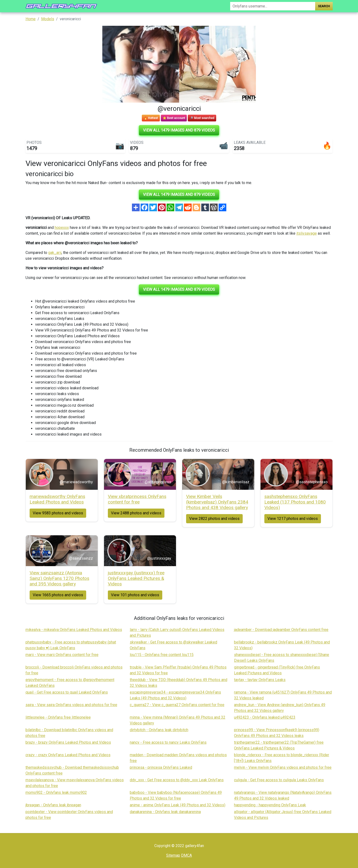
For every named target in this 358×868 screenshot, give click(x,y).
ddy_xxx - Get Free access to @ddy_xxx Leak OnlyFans (177, 780)
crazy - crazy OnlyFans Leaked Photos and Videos (68, 755)
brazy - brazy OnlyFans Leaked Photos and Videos (68, 742)
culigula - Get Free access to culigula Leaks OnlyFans (279, 780)
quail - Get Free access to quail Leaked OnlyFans (67, 692)
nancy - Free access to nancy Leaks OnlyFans (168, 742)
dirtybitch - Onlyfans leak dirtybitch (159, 730)
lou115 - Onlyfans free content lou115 (162, 655)
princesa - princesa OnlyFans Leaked (161, 767)
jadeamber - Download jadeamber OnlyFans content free (281, 630)
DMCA (186, 855)
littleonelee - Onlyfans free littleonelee (58, 717)
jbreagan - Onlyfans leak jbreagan (53, 805)
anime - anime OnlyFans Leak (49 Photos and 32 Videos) (178, 805)
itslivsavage (307, 233)
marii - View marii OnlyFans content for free (62, 655)
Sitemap (173, 855)
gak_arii (55, 253)
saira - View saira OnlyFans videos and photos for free (71, 705)
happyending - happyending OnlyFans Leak (270, 805)
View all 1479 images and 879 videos (179, 130)
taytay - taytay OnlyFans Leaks (260, 680)
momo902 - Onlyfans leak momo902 (56, 792)
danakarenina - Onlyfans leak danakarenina (165, 812)
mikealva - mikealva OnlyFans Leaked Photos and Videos (74, 630)
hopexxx (62, 228)
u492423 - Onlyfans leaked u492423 (265, 717)
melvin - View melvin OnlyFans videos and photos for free (283, 767)
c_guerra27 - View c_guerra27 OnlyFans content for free (177, 705)
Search (324, 6)
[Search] (273, 6)
